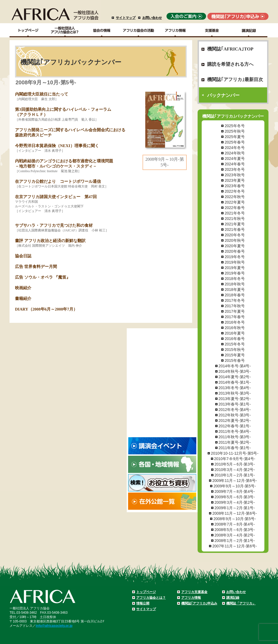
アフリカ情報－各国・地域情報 (175, 30)
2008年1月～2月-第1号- (235, 541)
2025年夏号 (235, 137)
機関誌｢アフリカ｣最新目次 (235, 80)
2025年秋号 (235, 131)
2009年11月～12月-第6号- (235, 481)
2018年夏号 (235, 290)
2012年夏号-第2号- (235, 421)
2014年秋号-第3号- (235, 371)
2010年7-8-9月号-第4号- (235, 459)
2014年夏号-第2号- (235, 377)
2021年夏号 (235, 224)
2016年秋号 (235, 328)
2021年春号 (235, 229)
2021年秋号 (235, 219)
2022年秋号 (235, 197)
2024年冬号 (235, 148)
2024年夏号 (235, 159)
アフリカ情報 (191, 598)
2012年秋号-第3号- (235, 415)
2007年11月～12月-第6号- (235, 546)
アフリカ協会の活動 (139, 30)
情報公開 (143, 603)
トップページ (146, 592)
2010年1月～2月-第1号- (235, 475)
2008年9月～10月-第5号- (235, 519)
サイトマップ (126, 18)
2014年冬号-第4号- (235, 366)
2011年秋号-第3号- (235, 437)
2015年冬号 (235, 344)
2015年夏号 (235, 355)
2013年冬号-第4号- (235, 388)
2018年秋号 (235, 284)
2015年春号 (235, 360)
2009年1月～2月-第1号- (235, 508)
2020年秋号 (235, 240)
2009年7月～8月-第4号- (235, 491)
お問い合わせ (152, 18)
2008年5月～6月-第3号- (235, 530)
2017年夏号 (235, 311)
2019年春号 (235, 273)
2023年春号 (235, 186)
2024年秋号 (235, 153)
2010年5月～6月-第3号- (235, 464)
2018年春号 (235, 295)
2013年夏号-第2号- (235, 399)
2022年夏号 (235, 202)
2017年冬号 (235, 300)
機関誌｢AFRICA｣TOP (230, 49)
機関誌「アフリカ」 (241, 603)
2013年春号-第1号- (235, 404)
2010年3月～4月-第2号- (235, 470)
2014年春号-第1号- (235, 382)
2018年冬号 (235, 279)
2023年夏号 (235, 180)
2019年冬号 (235, 257)
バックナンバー (223, 95)
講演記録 (249, 30)
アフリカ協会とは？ (151, 598)
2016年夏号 (235, 333)
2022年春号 (235, 208)
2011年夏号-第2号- (235, 442)
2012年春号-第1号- (235, 426)
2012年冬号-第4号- (235, 410)
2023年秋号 (235, 175)
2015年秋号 (235, 350)
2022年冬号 (235, 191)
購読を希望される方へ (230, 64)
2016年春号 (235, 339)
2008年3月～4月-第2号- (235, 535)
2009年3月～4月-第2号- (235, 502)
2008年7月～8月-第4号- (235, 524)
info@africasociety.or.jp (54, 626)
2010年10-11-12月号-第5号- (235, 453)
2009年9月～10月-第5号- (235, 486)
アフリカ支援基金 (194, 592)
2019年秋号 (235, 262)
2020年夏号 (235, 246)
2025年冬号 (235, 126)
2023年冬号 (235, 169)
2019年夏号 (235, 268)
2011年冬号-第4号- (235, 431)
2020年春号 (235, 251)
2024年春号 (235, 164)
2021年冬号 (235, 213)
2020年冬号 (235, 235)
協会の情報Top (102, 30)
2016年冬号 (235, 322)
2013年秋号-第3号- (235, 393)
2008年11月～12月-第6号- (235, 513)
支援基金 (212, 30)
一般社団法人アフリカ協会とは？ (65, 30)
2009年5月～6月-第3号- (235, 497)
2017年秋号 (235, 306)
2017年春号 (235, 317)
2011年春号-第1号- (235, 448)
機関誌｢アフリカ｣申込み (199, 603)
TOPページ (28, 30)
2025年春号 (235, 142)
